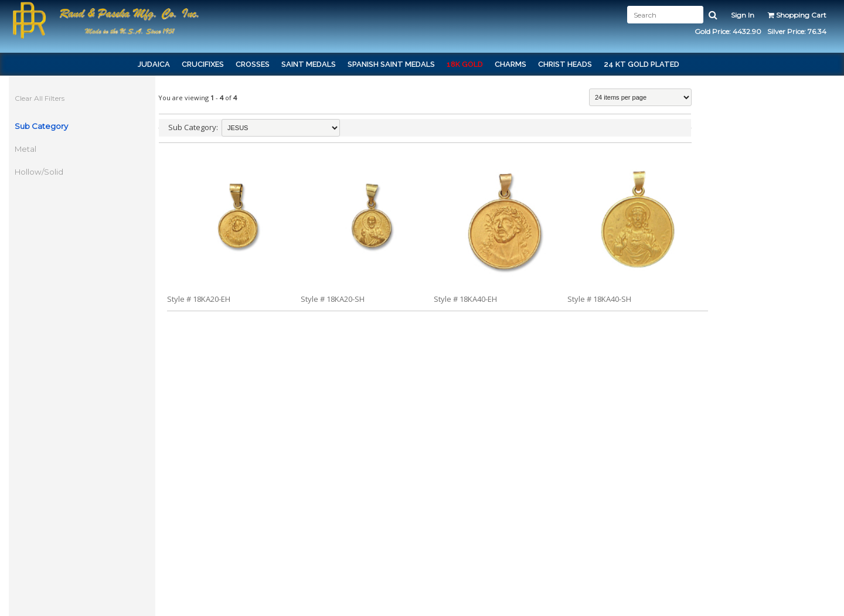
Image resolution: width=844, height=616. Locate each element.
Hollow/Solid (39, 172)
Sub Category (41, 126)
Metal (25, 149)
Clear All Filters (40, 98)
